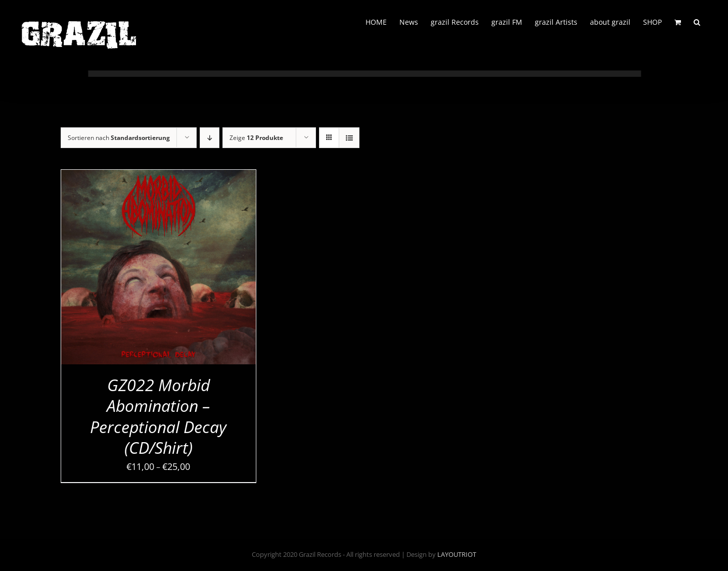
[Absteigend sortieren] (210, 138)
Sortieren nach (119, 138)
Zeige (256, 138)
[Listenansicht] (349, 138)
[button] (697, 21)
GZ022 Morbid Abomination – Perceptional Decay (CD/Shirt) (158, 416)
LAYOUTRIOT (457, 554)
